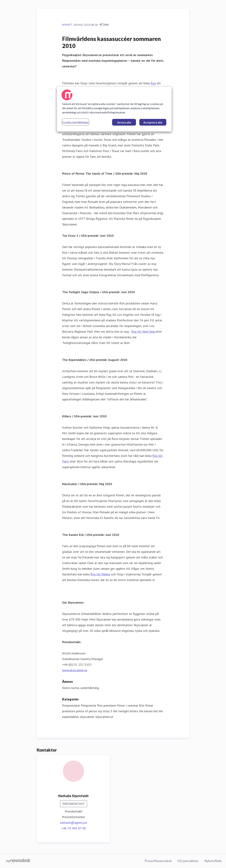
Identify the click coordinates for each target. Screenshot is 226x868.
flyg (153, 83)
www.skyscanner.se (75, 670)
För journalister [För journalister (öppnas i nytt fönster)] (188, 861)
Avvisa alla (124, 122)
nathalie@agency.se (73, 823)
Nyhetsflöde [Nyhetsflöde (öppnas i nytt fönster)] (213, 861)
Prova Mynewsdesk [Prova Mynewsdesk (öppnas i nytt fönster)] (158, 861)
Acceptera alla (153, 122)
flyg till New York (143, 332)
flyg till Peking (100, 574)
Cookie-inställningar (75, 122)
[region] (114, 109)
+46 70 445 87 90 (74, 828)
